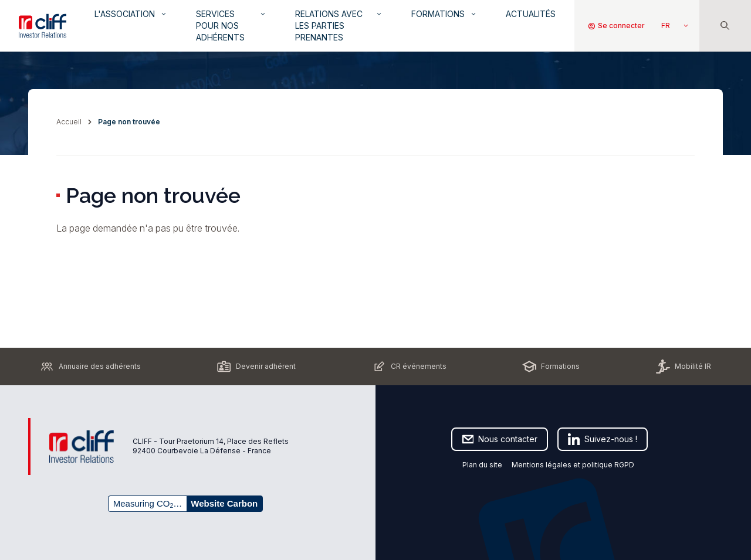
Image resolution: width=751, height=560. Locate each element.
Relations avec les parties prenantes (339, 25)
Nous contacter (500, 439)
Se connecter (616, 26)
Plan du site (482, 465)
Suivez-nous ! (603, 439)
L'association (131, 14)
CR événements (409, 366)
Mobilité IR (684, 366)
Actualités (531, 14)
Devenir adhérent (256, 366)
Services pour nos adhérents (231, 25)
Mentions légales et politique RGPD (574, 465)
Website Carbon (224, 503)
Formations (444, 14)
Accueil (69, 122)
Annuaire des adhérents (90, 366)
